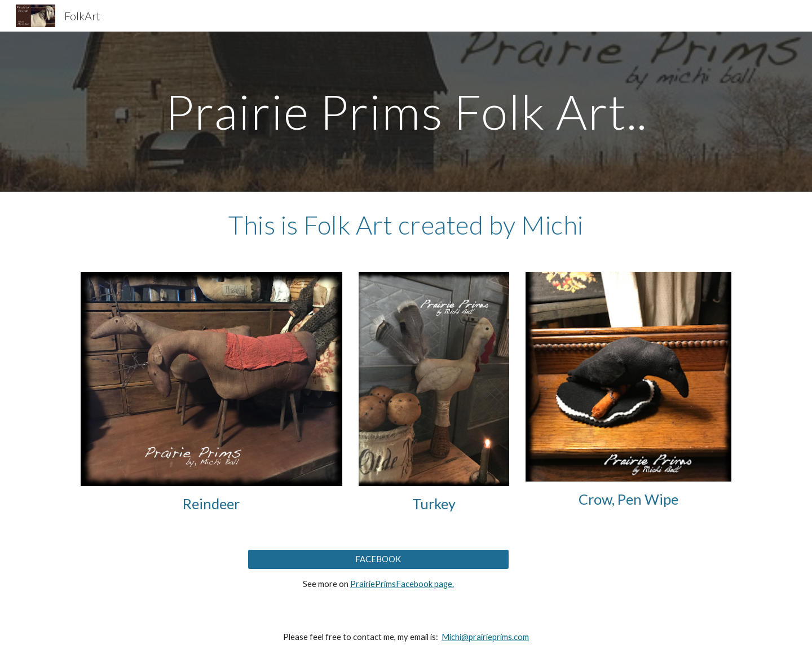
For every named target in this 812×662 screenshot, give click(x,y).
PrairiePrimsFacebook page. (402, 584)
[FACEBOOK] (378, 559)
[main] (406, 111)
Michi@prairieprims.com (485, 637)
